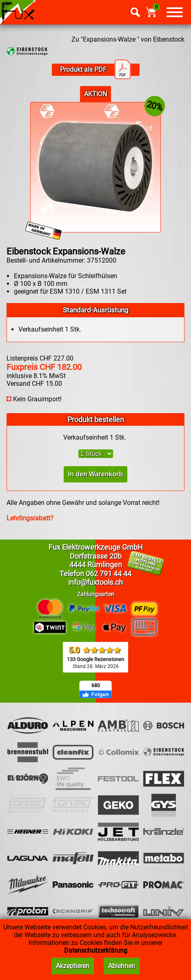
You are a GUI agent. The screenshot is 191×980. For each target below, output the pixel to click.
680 (96, 686)
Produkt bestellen (96, 419)
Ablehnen (122, 966)
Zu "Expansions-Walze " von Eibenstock (128, 39)
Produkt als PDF (95, 70)
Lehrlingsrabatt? (30, 518)
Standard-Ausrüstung (96, 310)
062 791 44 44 (109, 574)
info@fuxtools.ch (95, 582)
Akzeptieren (73, 966)
